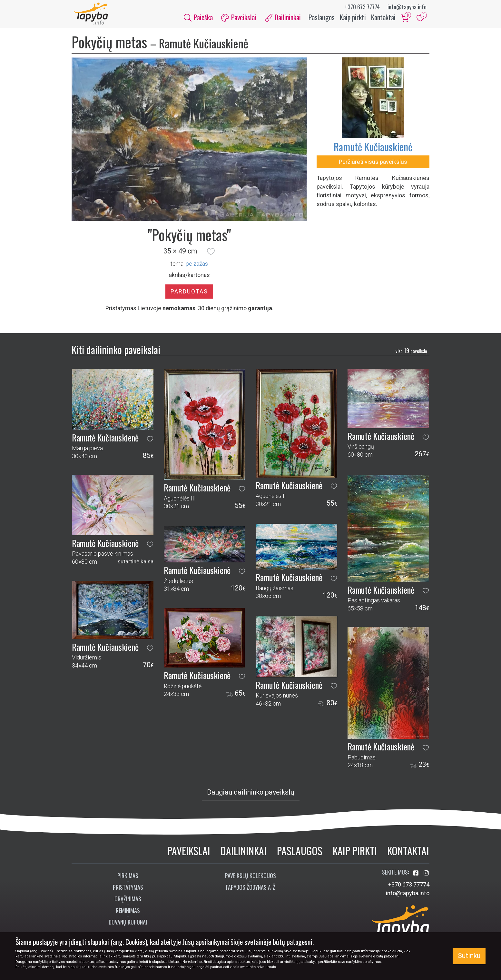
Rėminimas (128, 913)
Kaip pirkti (353, 19)
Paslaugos (322, 19)
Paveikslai (189, 853)
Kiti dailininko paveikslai (116, 352)
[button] (211, 254)
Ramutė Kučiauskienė (373, 149)
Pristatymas (128, 890)
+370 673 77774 (362, 7)
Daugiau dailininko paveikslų (251, 795)
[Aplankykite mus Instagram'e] (426, 876)
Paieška (198, 19)
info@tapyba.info (407, 7)
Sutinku (469, 956)
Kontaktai (383, 19)
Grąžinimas (128, 902)
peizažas (197, 267)
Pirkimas (128, 878)
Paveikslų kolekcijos (251, 878)
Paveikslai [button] (239, 19)
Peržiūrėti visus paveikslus (373, 165)
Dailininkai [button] (283, 19)
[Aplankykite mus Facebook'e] (417, 876)
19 (411, 353)
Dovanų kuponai (128, 925)
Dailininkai (244, 853)
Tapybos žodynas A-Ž (250, 890)
